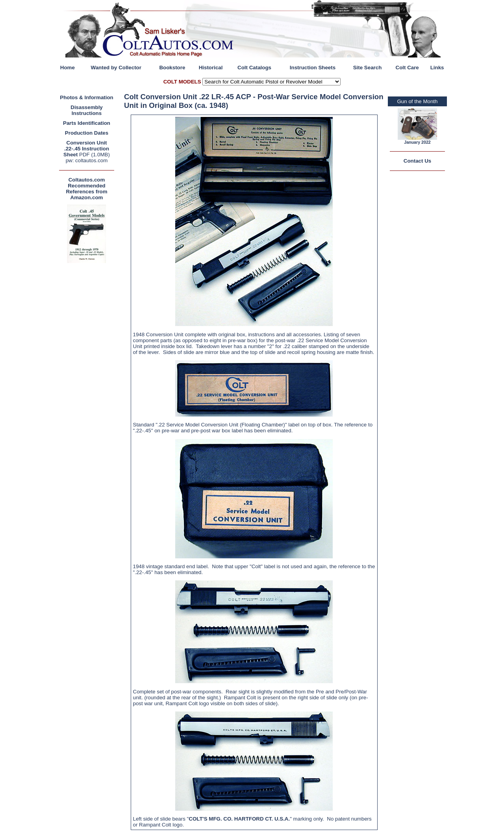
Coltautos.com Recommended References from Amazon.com (86, 189)
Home (68, 68)
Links (437, 68)
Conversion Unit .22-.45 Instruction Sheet (86, 149)
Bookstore (172, 68)
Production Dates (87, 133)
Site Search (368, 68)
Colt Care (407, 68)
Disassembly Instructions (87, 110)
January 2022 (417, 142)
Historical (211, 68)
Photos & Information (87, 97)
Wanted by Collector (116, 68)
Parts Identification (87, 123)
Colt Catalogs (254, 68)
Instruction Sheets (313, 68)
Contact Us (417, 161)
